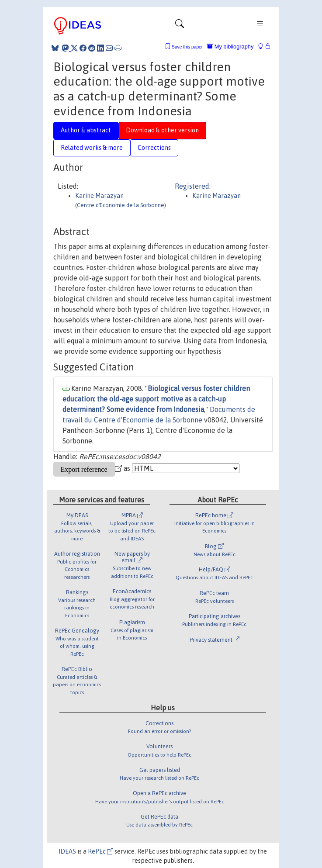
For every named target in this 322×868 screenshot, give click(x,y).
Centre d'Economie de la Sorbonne (121, 205)
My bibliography (230, 47)
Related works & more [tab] (92, 148)
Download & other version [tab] (162, 130)
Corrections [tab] (154, 148)
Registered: (193, 186)
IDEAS (67, 851)
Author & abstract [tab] (86, 130)
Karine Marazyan (99, 196)
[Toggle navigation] (180, 26)
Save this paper (187, 47)
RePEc (100, 851)
